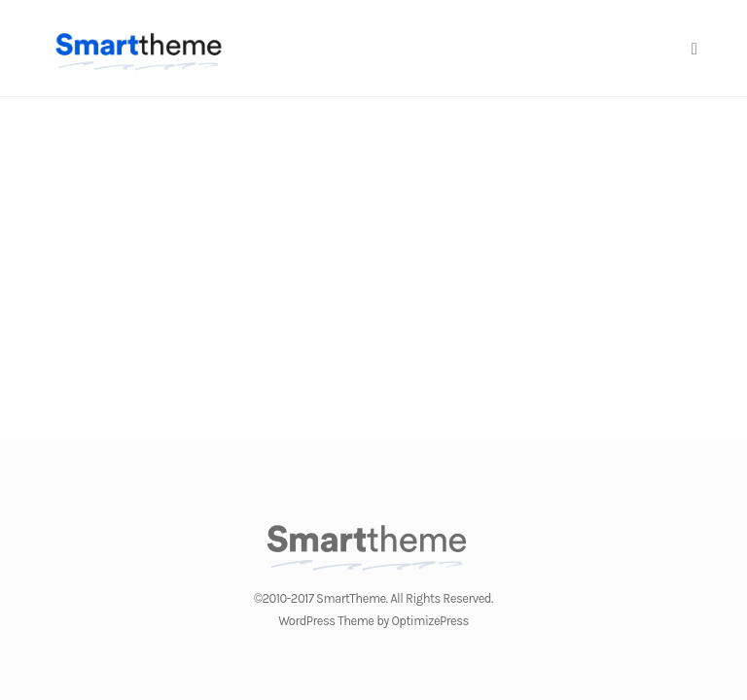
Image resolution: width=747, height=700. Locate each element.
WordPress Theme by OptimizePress (373, 621)
